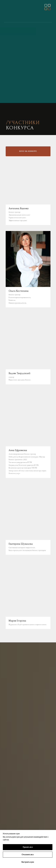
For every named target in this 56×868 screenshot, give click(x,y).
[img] (47, 7)
